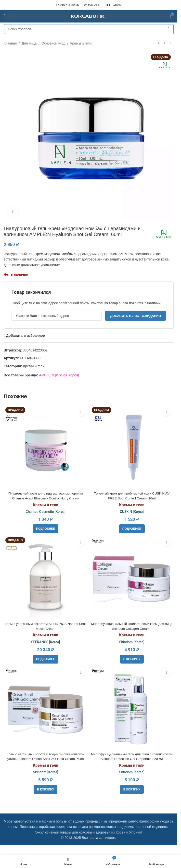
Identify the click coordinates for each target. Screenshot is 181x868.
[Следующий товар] (171, 43)
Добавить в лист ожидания (136, 316)
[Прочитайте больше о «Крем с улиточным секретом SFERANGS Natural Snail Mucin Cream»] (45, 659)
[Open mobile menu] (5, 16)
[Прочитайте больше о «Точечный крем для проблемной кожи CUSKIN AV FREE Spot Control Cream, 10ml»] (132, 529)
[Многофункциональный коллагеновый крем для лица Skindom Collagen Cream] (132, 577)
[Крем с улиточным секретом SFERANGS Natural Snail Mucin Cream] (46, 577)
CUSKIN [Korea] (132, 512)
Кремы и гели (81, 43)
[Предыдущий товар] (159, 43)
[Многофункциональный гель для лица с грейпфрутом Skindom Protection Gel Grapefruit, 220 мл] (132, 708)
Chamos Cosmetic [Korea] (46, 512)
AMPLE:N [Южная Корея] (59, 375)
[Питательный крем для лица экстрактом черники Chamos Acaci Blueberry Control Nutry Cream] (46, 447)
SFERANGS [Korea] (46, 642)
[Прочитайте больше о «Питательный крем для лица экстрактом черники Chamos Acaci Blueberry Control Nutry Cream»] (45, 529)
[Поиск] (89, 29)
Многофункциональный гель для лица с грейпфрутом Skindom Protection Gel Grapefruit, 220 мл (132, 759)
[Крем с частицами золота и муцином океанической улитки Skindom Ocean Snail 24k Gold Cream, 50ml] (46, 708)
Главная (10, 43)
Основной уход (53, 43)
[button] (132, 659)
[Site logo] (89, 16)
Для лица (29, 43)
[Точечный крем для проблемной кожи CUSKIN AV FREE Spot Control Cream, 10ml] (132, 447)
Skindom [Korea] (132, 642)
